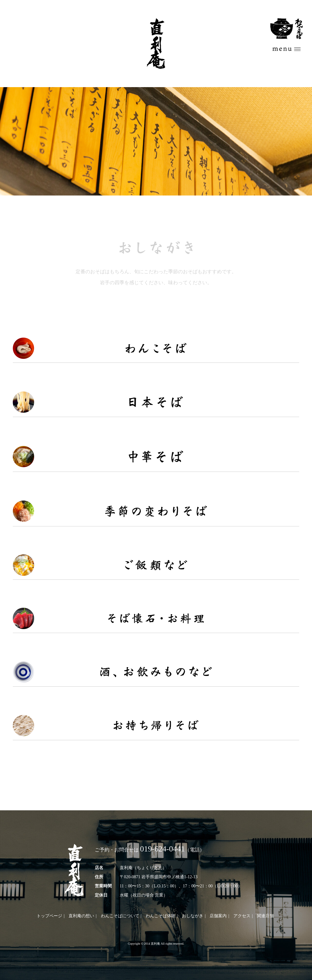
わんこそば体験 (161, 916)
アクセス (242, 916)
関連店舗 (265, 916)
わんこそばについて (120, 916)
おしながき (193, 916)
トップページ (49, 916)
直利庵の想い (81, 916)
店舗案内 (218, 916)
